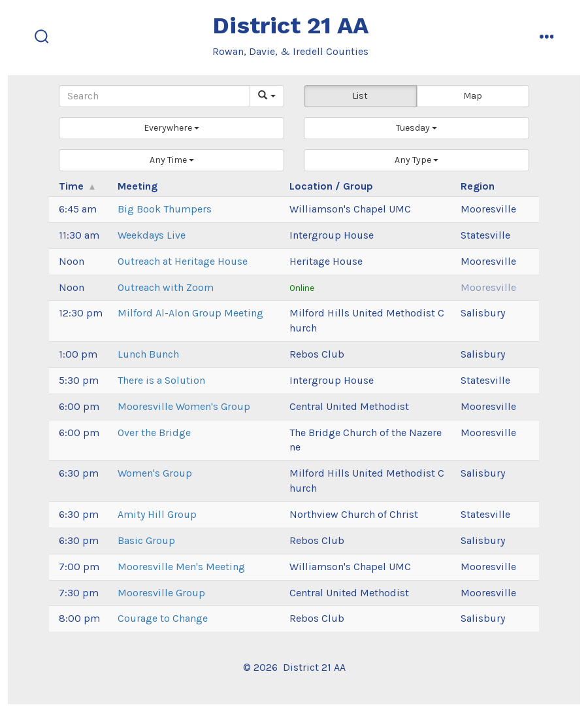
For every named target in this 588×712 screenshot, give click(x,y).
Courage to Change (163, 618)
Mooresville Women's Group (184, 406)
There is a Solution (161, 380)
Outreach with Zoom (166, 287)
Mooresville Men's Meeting (181, 567)
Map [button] (473, 96)
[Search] (155, 96)
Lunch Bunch (148, 354)
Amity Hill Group (157, 514)
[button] (171, 128)
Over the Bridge (154, 432)
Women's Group (155, 473)
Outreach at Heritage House (183, 261)
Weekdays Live (152, 235)
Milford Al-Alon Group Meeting (190, 313)
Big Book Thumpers (165, 209)
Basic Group (146, 540)
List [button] (360, 96)
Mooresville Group (161, 593)
